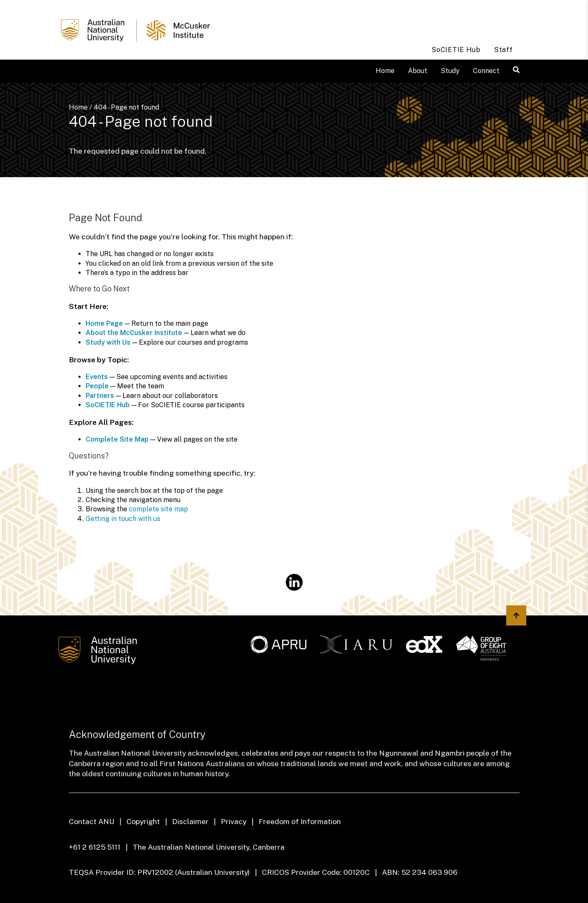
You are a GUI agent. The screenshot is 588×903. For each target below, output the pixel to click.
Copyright (143, 821)
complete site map (158, 509)
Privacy (234, 821)
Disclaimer (190, 821)
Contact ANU (91, 821)
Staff (503, 50)
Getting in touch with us (123, 519)
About (418, 71)
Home (385, 71)
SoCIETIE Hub (456, 50)
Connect (486, 71)
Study (450, 71)
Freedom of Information (300, 821)
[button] (516, 70)
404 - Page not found (126, 107)
